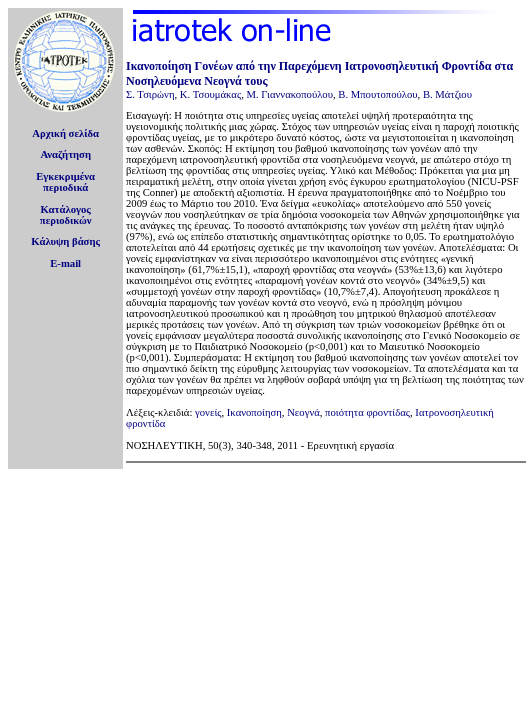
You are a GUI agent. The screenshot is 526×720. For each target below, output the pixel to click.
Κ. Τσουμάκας (210, 94)
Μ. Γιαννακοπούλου (289, 94)
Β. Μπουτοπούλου (377, 94)
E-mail (65, 263)
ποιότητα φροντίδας (367, 412)
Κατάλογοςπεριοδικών (66, 215)
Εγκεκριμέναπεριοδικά (65, 182)
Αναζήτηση (65, 154)
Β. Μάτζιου (447, 94)
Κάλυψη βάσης (65, 241)
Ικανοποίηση (254, 412)
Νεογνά (303, 412)
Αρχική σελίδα (65, 133)
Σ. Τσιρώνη (150, 94)
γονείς (208, 412)
